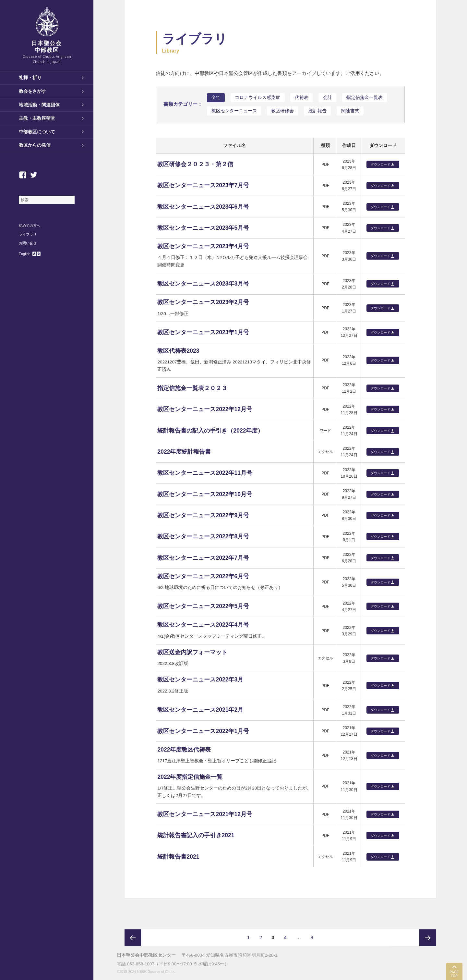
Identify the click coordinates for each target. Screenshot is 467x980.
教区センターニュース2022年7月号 (203, 558)
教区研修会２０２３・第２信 (195, 164)
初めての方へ (30, 226)
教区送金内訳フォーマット (192, 652)
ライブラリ (28, 234)
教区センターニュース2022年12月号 (205, 409)
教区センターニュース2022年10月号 (205, 494)
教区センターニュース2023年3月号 (203, 284)
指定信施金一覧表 (365, 98)
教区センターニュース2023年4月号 (203, 246)
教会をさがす (32, 91)
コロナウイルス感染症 (257, 98)
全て (216, 98)
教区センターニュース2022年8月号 (203, 536)
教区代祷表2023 (178, 351)
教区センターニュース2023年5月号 (203, 228)
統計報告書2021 (178, 857)
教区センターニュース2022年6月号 (203, 576)
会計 (328, 98)
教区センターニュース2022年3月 (200, 680)
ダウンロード (380, 164)
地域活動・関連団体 (39, 105)
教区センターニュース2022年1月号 (203, 731)
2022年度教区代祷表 (184, 750)
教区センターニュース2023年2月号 (203, 302)
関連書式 (350, 111)
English (25, 254)
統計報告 (317, 111)
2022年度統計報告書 (184, 452)
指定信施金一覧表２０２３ (192, 388)
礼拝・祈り (30, 78)
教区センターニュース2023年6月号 (203, 207)
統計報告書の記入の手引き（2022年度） (210, 431)
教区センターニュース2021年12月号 (205, 814)
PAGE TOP (454, 974)
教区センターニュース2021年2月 (200, 710)
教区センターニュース (234, 111)
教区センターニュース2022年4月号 (203, 625)
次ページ (428, 938)
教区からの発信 (35, 145)
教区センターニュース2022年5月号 (203, 606)
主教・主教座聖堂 (37, 118)
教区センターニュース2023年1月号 (203, 332)
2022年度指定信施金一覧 (190, 777)
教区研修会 (282, 111)
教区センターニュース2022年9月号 (203, 515)
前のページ (133, 938)
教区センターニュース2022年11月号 (205, 473)
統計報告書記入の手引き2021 (196, 835)
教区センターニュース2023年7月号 (203, 185)
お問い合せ (28, 243)
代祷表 (302, 98)
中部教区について (37, 132)
